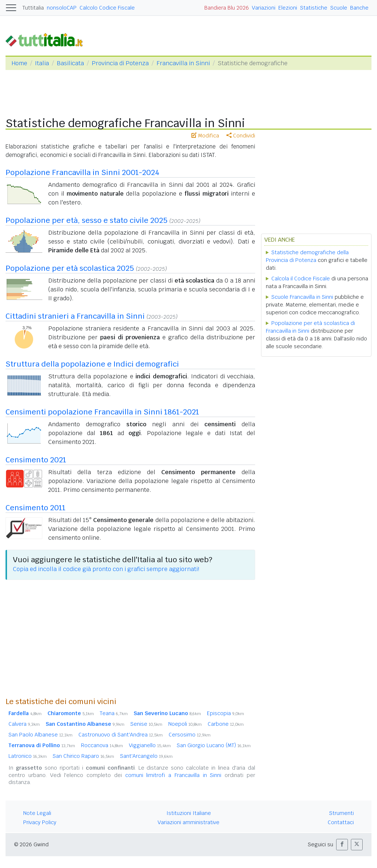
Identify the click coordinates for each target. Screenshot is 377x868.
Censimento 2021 (36, 460)
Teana (114, 713)
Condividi (241, 136)
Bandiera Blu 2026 (227, 8)
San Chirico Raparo (83, 756)
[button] (342, 845)
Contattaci (341, 822)
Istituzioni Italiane (189, 813)
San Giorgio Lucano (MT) (214, 745)
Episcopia (226, 713)
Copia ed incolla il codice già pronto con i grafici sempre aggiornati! (106, 569)
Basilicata (70, 63)
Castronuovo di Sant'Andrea (121, 735)
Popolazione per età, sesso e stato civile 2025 (87, 220)
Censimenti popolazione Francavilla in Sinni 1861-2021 (102, 412)
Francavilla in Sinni (183, 63)
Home (19, 63)
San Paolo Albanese (40, 735)
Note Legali (37, 813)
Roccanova (102, 745)
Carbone (226, 724)
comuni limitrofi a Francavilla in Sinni (173, 775)
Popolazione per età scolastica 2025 (70, 268)
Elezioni (288, 8)
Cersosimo (190, 735)
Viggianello (150, 745)
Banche (359, 8)
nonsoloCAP (62, 8)
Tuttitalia (33, 8)
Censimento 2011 (36, 508)
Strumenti (341, 813)
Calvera (24, 724)
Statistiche (314, 8)
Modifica (205, 136)
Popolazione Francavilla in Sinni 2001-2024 (82, 172)
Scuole (339, 8)
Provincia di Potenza (120, 63)
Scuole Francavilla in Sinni (302, 297)
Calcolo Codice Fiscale (107, 8)
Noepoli (185, 724)
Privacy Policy (40, 822)
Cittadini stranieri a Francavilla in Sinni (75, 316)
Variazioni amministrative (188, 822)
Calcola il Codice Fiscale (301, 279)
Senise (146, 724)
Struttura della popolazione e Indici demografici (92, 364)
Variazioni (264, 8)
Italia (42, 63)
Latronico (28, 756)
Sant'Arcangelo (146, 756)
